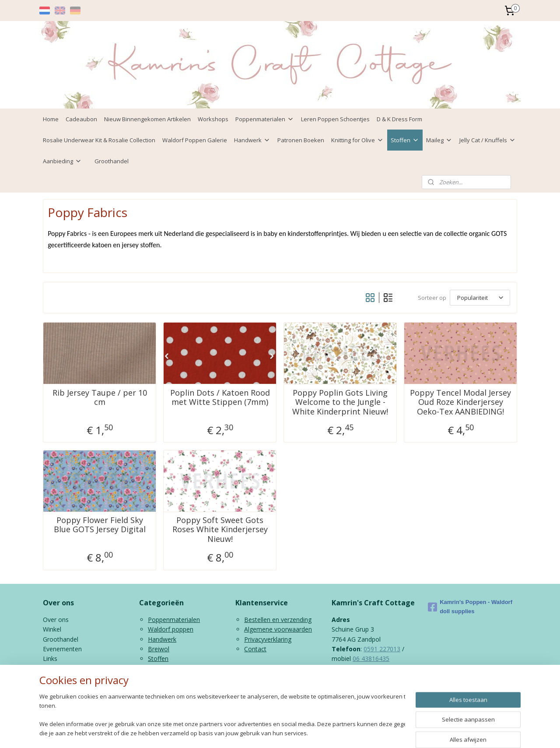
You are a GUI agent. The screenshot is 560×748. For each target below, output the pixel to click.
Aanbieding (62, 161)
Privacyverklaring (268, 639)
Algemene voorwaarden (278, 629)
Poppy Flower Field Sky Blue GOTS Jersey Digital (100, 525)
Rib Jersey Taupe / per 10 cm (100, 398)
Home (51, 119)
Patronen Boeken (301, 140)
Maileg (439, 140)
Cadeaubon (81, 119)
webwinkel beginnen (308, 732)
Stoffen (405, 140)
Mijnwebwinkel (385, 732)
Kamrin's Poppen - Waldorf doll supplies (470, 607)
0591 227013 (382, 649)
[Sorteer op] (480, 298)
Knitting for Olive (357, 140)
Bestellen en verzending (278, 620)
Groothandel (112, 161)
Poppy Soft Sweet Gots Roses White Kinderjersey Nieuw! (220, 530)
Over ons (56, 620)
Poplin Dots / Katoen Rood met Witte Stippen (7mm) (220, 398)
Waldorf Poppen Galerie (195, 140)
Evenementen (62, 649)
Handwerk (252, 140)
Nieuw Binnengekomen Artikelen (147, 119)
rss (275, 732)
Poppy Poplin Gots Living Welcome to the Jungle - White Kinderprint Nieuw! (340, 402)
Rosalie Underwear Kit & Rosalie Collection (99, 140)
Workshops (213, 119)
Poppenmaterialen (265, 119)
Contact (255, 649)
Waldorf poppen (171, 629)
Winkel (52, 629)
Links (50, 658)
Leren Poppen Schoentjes (335, 119)
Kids (154, 669)
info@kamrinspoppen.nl (381, 678)
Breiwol (159, 649)
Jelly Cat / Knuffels (488, 140)
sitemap (257, 732)
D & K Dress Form (399, 119)
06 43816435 (371, 658)
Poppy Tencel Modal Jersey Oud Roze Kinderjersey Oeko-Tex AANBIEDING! (460, 402)
